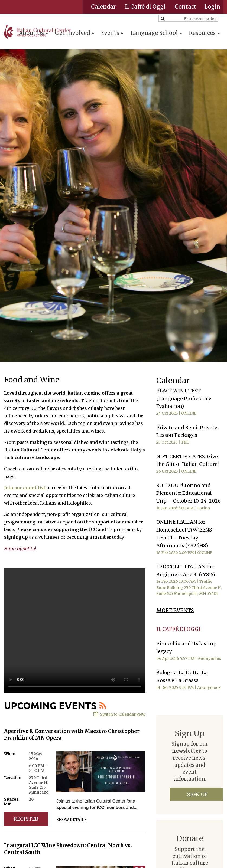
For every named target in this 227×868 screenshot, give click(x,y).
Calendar (103, 7)
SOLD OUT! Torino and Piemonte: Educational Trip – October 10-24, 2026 (189, 493)
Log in (212, 7)
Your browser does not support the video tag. (75, 630)
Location (13, 778)
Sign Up (197, 795)
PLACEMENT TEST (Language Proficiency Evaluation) (184, 399)
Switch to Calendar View (123, 714)
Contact (186, 7)
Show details (72, 820)
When (10, 754)
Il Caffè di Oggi (145, 7)
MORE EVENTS (175, 610)
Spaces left (11, 802)
